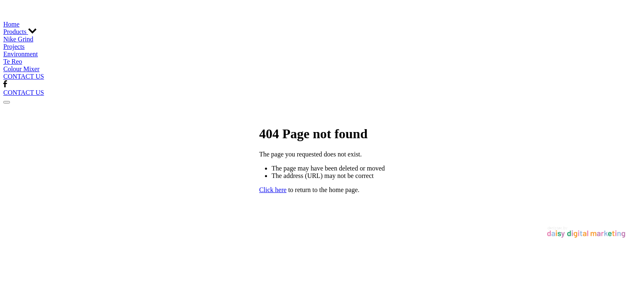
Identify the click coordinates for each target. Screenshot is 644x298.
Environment (21, 54)
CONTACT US (24, 76)
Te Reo (13, 61)
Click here (273, 190)
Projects (14, 47)
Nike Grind (18, 39)
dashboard (84, 227)
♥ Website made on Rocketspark (146, 227)
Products (20, 32)
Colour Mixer (21, 69)
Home (11, 24)
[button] (7, 102)
